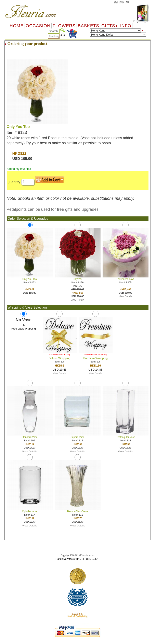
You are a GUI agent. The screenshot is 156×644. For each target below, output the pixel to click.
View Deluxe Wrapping (60, 355)
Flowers (64, 26)
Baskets (88, 26)
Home (17, 26)
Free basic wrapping (24, 329)
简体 (116, 2)
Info (126, 26)
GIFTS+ (110, 26)
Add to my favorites (19, 169)
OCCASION (38, 26)
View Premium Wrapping (95, 355)
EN (127, 2)
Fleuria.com (87, 555)
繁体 (122, 2)
